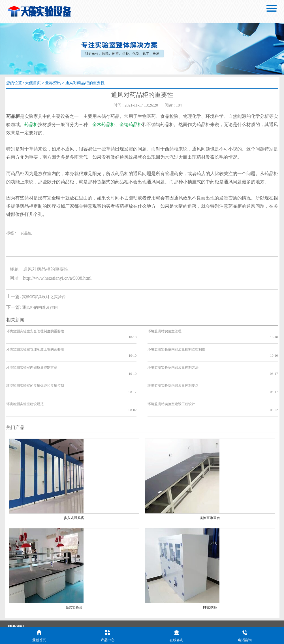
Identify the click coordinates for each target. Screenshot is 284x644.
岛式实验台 (74, 577)
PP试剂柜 (210, 577)
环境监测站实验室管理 (165, 331)
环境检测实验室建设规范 (25, 379)
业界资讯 (53, 83)
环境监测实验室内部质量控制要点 (173, 367)
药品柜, (26, 233)
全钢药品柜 (131, 125)
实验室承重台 (210, 487)
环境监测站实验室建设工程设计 (171, 379)
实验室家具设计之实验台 (44, 297)
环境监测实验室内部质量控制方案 (32, 355)
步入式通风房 (74, 487)
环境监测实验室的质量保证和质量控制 (35, 367)
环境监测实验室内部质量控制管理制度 (176, 343)
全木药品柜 (104, 125)
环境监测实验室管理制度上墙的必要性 (35, 343)
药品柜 (31, 125)
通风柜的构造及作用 (40, 308)
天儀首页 (33, 83)
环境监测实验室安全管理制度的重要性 (35, 331)
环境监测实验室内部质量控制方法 (173, 355)
